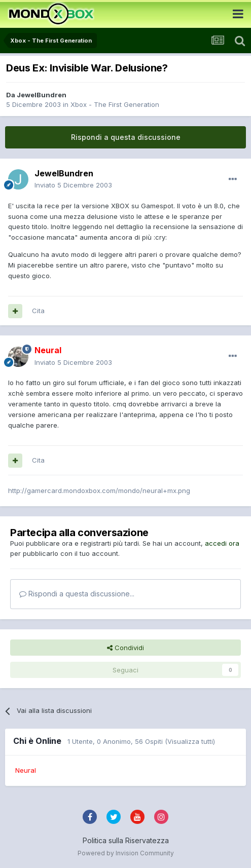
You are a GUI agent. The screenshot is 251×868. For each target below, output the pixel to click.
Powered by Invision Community (126, 853)
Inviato (73, 185)
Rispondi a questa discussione (126, 137)
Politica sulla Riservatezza (126, 840)
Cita (38, 311)
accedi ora (222, 543)
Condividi (126, 648)
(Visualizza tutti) (190, 741)
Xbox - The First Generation (115, 104)
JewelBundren (42, 95)
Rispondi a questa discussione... (77, 594)
